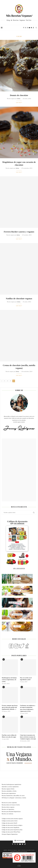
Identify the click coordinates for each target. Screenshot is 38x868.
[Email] (29, 28)
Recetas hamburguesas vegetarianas (11, 784)
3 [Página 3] (11, 381)
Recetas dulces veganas (8, 807)
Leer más (19, 102)
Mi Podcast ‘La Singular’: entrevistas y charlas (14, 798)
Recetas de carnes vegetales (9, 803)
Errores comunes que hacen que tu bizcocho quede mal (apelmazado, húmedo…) (10, 707)
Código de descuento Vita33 (9, 823)
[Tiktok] (33, 28)
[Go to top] (19, 866)
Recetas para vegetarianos (9, 793)
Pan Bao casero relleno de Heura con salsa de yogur (9, 736)
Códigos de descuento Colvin (10, 821)
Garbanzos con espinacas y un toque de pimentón (28, 706)
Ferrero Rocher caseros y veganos (19, 232)
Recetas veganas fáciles (8, 789)
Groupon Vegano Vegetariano (10, 834)
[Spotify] (31, 28)
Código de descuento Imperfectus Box (12, 830)
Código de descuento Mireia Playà (11, 832)
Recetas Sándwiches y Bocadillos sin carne (13, 796)
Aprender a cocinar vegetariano (10, 787)
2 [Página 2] (8, 381)
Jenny (19, 99)
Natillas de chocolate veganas (19, 299)
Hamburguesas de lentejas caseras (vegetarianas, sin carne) (9, 680)
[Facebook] (23, 28)
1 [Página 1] (4, 381)
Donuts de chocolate (19, 95)
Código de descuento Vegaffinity (11, 827)
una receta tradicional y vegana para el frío (27, 710)
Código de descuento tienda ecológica (12, 825)
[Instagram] (27, 28)
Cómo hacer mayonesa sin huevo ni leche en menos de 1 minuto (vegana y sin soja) (28, 737)
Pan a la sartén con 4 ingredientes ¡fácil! (26, 679)
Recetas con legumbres (8, 809)
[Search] (36, 28)
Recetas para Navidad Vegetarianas (11, 811)
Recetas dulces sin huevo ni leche (11, 805)
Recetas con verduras (7, 814)
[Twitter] (25, 28)
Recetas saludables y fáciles (9, 791)
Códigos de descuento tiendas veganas (12, 819)
